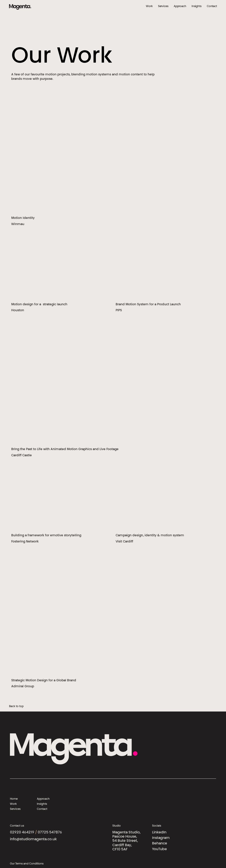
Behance (160, 844)
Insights (197, 6)
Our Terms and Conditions (27, 864)
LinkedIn (159, 833)
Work (149, 6)
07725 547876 (50, 833)
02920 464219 (22, 833)
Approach (180, 6)
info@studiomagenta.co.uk (33, 839)
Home (14, 799)
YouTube (159, 849)
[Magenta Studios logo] (20, 7)
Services (163, 6)
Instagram (161, 838)
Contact (212, 6)
